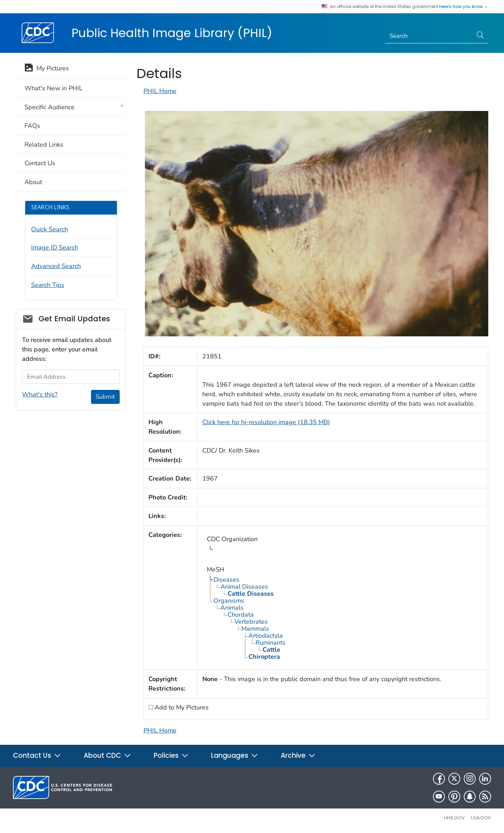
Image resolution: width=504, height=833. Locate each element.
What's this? (40, 394)
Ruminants (271, 643)
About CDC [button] (107, 755)
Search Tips (48, 285)
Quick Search (50, 229)
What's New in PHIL (54, 88)
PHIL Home (160, 91)
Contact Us (40, 163)
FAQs (32, 126)
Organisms (229, 601)
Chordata (241, 615)
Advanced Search (56, 266)
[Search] (429, 36)
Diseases (226, 580)
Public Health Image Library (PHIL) (172, 33)
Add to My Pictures (181, 707)
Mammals (255, 629)
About (33, 182)
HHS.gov (454, 818)
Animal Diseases (244, 587)
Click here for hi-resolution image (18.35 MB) (266, 422)
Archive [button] (298, 755)
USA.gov (481, 818)
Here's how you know (464, 7)
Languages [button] (235, 755)
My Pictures (47, 69)
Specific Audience (50, 107)
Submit (105, 397)
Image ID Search (55, 247)
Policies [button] (171, 755)
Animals (232, 608)
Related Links (44, 145)
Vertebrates (251, 622)
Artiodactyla (266, 636)
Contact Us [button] (37, 755)
